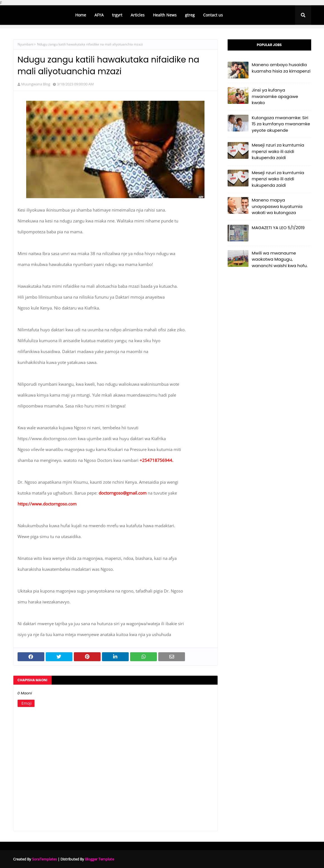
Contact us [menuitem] (213, 15)
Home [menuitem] (81, 15)
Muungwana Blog (36, 84)
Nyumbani (25, 44)
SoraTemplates (44, 859)
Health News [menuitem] (165, 15)
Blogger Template (99, 859)
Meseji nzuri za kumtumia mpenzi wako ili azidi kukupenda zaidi (278, 151)
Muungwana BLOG (39, 15)
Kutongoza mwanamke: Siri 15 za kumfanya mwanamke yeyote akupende (281, 124)
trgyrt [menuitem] (117, 15)
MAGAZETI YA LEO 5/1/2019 (278, 228)
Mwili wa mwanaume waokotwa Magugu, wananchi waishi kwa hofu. (280, 259)
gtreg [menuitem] (190, 15)
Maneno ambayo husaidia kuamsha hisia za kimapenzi (281, 68)
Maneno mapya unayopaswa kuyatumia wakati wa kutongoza (277, 206)
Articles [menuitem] (138, 15)
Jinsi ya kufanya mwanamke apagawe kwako (275, 96)
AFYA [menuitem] (99, 15)
